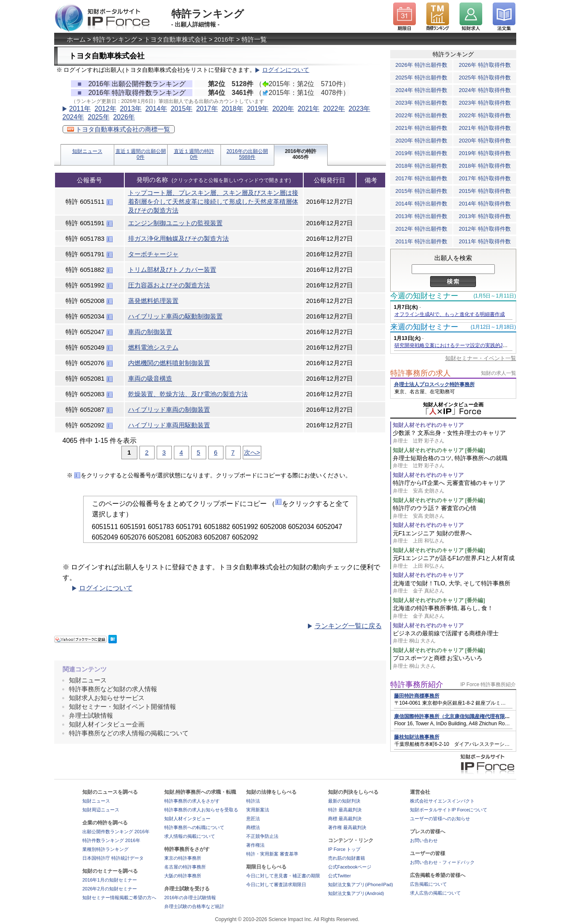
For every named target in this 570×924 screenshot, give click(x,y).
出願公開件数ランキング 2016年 (116, 832)
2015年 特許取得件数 (485, 191)
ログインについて (286, 70)
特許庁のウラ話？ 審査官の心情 (454, 512)
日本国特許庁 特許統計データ (113, 858)
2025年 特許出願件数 (421, 78)
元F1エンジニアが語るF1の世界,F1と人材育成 (454, 562)
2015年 (181, 109)
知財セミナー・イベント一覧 (481, 358)
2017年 (207, 109)
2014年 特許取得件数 (485, 204)
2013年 (131, 109)
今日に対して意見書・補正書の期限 (283, 876)
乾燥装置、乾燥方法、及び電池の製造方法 (188, 394)
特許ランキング (115, 39)
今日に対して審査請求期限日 (276, 885)
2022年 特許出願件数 (421, 115)
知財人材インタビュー (187, 819)
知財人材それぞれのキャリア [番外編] (439, 450)
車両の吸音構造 (150, 378)
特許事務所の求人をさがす (192, 801)
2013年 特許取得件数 (485, 216)
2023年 (360, 109)
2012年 (105, 109)
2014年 (156, 109)
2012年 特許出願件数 (421, 229)
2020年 (283, 109)
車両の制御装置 (150, 332)
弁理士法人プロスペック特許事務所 (434, 384)
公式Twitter (339, 876)
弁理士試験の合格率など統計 (194, 906)
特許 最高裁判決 (345, 810)
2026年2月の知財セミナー (110, 889)
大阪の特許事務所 (183, 876)
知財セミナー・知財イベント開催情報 (122, 707)
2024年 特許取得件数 (485, 90)
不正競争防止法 (262, 836)
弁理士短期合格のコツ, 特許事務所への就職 (454, 462)
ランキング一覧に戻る (348, 626)
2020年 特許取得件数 (485, 141)
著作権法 (255, 845)
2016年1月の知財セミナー (110, 880)
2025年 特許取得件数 (485, 78)
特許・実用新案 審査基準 (272, 854)
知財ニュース (87, 151)
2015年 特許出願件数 (421, 191)
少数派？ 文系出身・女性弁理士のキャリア (454, 437)
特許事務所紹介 (417, 684)
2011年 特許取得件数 (485, 241)
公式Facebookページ (350, 867)
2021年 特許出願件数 (421, 128)
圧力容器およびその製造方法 (169, 285)
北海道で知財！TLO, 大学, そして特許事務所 (454, 587)
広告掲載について (428, 884)
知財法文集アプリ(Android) (356, 893)
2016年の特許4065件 (301, 154)
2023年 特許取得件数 (485, 103)
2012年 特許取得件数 (485, 229)
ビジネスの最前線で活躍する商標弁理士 (454, 637)
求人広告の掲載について (435, 893)
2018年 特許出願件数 (421, 166)
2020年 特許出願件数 (421, 141)
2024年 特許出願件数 (421, 90)
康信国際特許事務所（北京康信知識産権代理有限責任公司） (462, 716)
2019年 (258, 109)
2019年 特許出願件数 (421, 153)
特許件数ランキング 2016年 (111, 840)
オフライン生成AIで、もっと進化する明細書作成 (450, 314)
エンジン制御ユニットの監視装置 (175, 223)
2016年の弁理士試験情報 (190, 898)
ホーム (76, 39)
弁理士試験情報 (91, 715)
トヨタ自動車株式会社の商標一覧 (119, 129)
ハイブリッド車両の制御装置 (169, 409)
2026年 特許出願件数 (421, 65)
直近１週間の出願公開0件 (141, 154)
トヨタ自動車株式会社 (176, 39)
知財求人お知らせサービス (107, 698)
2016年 (224, 39)
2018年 (232, 109)
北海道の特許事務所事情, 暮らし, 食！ (454, 612)
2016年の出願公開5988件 (247, 154)
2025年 (99, 117)
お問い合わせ (424, 840)
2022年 (334, 109)
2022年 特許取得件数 (485, 115)
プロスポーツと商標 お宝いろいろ (454, 662)
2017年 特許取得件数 (485, 178)
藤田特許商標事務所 (417, 696)
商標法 (253, 827)
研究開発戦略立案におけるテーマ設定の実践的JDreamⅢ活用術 (466, 345)
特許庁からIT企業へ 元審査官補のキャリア (454, 487)
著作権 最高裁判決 (347, 827)
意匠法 (253, 819)
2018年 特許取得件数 (485, 166)
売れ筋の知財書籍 (347, 858)
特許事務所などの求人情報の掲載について (129, 733)
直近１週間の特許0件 (194, 154)
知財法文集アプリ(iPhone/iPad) (361, 885)
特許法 (253, 801)
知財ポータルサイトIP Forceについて (449, 810)
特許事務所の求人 (420, 373)
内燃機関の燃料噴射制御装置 (169, 363)
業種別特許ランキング (105, 849)
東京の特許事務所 (183, 858)
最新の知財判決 (344, 801)
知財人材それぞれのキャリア (428, 425)
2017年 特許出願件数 (421, 178)
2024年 (74, 117)
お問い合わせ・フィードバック (442, 862)
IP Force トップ (344, 849)
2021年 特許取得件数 (485, 128)
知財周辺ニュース (101, 810)
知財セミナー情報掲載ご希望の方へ (119, 898)
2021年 (309, 109)
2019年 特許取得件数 (485, 153)
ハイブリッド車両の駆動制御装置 (175, 316)
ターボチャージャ (153, 254)
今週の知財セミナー (424, 296)
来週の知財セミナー (424, 327)
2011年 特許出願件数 (421, 241)
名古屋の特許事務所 (185, 867)
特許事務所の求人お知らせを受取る (201, 810)
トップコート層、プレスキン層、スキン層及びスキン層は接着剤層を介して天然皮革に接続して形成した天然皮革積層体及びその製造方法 (213, 201)
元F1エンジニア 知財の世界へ (454, 537)
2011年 (80, 109)
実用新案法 (258, 810)
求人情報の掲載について (190, 836)
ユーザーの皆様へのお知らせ (440, 819)
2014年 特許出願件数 (421, 204)
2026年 (124, 117)
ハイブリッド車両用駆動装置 (169, 425)
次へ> (252, 452)
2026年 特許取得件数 (485, 65)
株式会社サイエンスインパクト (442, 801)
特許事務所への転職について (194, 827)
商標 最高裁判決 (345, 819)
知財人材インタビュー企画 (107, 724)
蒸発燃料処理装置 (153, 301)
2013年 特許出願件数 (421, 216)
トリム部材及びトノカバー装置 (172, 270)
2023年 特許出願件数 (421, 103)
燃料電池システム (153, 347)
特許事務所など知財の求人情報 (113, 689)
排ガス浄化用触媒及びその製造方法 (179, 238)
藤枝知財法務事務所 (417, 737)
